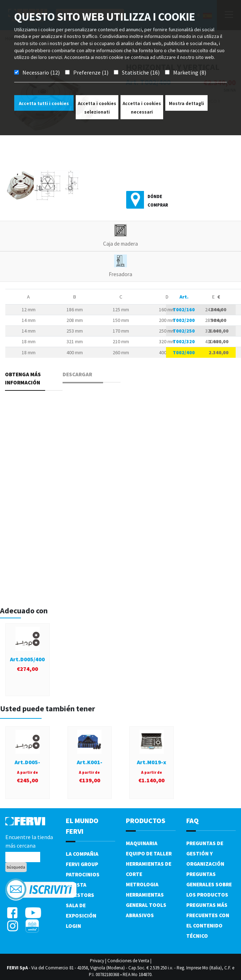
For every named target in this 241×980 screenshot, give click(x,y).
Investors (80, 895)
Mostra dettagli (186, 103)
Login (73, 926)
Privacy (97, 961)
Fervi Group (82, 864)
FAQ (192, 820)
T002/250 (184, 331)
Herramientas (145, 895)
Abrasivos (140, 915)
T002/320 (184, 341)
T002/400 (184, 352)
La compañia (82, 854)
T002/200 (184, 320)
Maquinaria (142, 843)
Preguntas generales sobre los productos (209, 884)
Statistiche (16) (141, 72)
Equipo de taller (149, 853)
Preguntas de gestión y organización (205, 853)
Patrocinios (83, 874)
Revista (76, 885)
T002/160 (184, 310)
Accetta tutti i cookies (44, 103)
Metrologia (142, 884)
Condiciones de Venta (128, 961)
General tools (146, 905)
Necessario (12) (41, 72)
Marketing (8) (190, 72)
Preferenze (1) (91, 72)
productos (146, 820)
